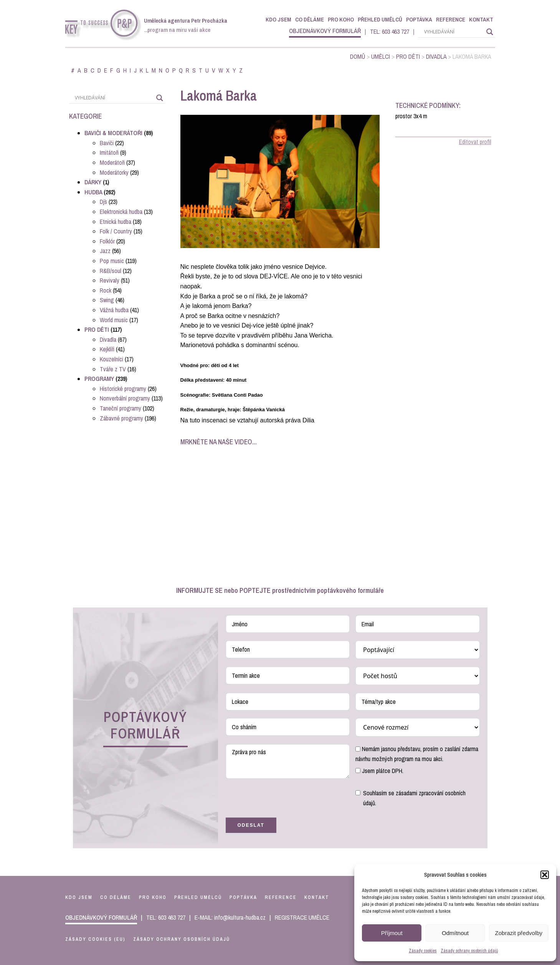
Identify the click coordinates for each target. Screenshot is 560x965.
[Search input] (453, 32)
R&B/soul (111, 271)
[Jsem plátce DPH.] (358, 771)
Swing (107, 300)
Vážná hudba (114, 310)
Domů (358, 56)
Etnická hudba (116, 222)
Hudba (93, 192)
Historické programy (123, 389)
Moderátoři (112, 162)
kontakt (317, 897)
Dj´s (103, 202)
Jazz (105, 251)
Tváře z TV (113, 369)
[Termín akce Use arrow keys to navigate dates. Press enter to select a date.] (288, 675)
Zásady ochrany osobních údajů (469, 951)
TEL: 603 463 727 (390, 31)
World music (114, 320)
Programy (99, 379)
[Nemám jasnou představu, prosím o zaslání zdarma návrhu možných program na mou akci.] (358, 749)
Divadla (436, 56)
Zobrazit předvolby (519, 933)
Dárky (93, 182)
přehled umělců (198, 897)
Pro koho (341, 19)
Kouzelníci (112, 359)
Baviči (107, 143)
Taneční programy (121, 408)
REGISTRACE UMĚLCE (302, 917)
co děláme (116, 897)
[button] (545, 875)
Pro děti (408, 56)
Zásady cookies (423, 951)
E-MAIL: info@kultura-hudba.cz (230, 917)
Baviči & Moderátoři (113, 133)
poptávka (243, 897)
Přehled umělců (380, 19)
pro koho (153, 897)
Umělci (381, 56)
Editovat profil (475, 142)
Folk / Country (116, 231)
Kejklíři (107, 349)
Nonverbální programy (125, 398)
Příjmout (392, 933)
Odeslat (251, 825)
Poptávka (419, 19)
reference (281, 897)
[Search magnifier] (490, 32)
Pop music (112, 261)
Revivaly (110, 280)
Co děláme (310, 19)
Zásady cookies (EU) (95, 939)
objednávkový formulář (325, 31)
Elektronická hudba (121, 212)
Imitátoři (109, 152)
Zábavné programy (121, 418)
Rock (106, 290)
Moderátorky (114, 172)
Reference (451, 19)
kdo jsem (79, 897)
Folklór (107, 241)
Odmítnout (455, 933)
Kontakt (481, 19)
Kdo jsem (278, 19)
